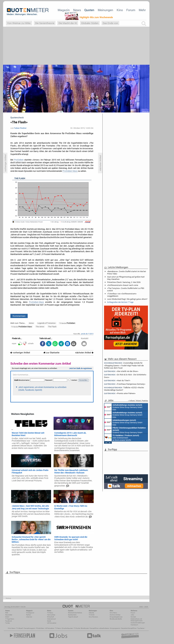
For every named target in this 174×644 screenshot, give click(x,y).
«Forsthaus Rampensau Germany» (125, 384)
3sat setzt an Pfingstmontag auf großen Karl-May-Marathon (126, 278)
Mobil (7, 617)
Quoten (89, 10)
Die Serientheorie (45, 23)
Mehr (142, 10)
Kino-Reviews (93, 617)
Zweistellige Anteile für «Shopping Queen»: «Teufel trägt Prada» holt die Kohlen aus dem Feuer (124, 365)
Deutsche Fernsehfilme (129, 628)
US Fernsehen (50, 628)
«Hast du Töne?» (117, 380)
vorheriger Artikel (20, 353)
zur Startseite (51, 353)
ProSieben (19, 160)
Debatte (91, 613)
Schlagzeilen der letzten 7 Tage (120, 302)
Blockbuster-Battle (116, 619)
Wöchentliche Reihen (75, 613)
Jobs (132, 615)
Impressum (134, 625)
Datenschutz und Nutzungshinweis (137, 620)
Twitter (8, 623)
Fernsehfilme (94, 628)
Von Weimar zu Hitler (19, 23)
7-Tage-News (10, 619)
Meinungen (105, 10)
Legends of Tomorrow (47, 323)
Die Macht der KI (68, 23)
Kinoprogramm (115, 628)
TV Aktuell (20, 628)
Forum (131, 10)
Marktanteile (72, 615)
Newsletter (9, 615)
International (51, 619)
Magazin (64, 10)
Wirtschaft (50, 617)
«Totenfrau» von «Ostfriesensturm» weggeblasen (122, 295)
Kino (120, 10)
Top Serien (141, 628)
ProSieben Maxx (70, 171)
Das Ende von (110, 23)
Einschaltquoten (67, 628)
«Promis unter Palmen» (120, 393)
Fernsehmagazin (29, 628)
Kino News (12, 628)
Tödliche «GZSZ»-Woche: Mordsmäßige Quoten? (124, 389)
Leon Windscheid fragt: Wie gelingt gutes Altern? (127, 299)
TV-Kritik (92, 615)
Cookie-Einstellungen (138, 623)
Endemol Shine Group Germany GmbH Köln (123, 407)
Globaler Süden (90, 23)
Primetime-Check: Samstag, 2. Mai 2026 (124, 282)
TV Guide (77, 628)
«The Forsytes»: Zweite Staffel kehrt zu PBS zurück (126, 289)
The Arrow (40, 327)
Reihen (29, 615)
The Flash (52, 327)
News (77, 10)
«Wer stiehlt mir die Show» (121, 371)
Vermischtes (51, 615)
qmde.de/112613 (87, 334)
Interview (29, 617)
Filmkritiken (40, 628)
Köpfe (49, 621)
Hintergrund (30, 613)
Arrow (31, 323)
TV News (58, 628)
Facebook (9, 621)
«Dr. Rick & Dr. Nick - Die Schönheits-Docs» (125, 376)
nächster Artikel (84, 353)
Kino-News (113, 613)
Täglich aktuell (73, 617)
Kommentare (19, 316)
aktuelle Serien (104, 628)
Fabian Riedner (20, 128)
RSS (7, 613)
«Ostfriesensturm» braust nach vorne (123, 285)
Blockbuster (85, 628)
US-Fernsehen (52, 623)
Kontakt (133, 617)
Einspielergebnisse (116, 617)
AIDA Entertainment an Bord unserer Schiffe (122, 438)
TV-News (50, 613)
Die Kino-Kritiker (115, 615)
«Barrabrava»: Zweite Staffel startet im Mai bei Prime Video (127, 273)
